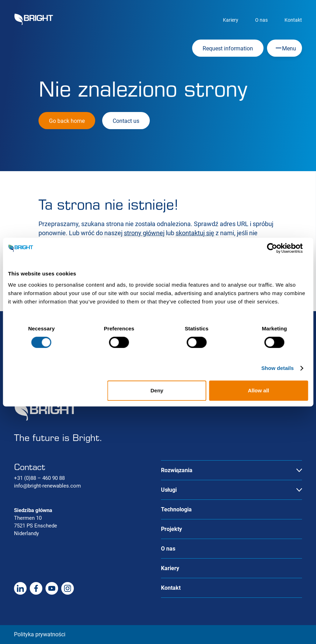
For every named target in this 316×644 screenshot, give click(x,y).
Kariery (231, 20)
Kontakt (293, 20)
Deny (157, 390)
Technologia (176, 509)
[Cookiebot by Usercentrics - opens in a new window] (277, 248)
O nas (261, 20)
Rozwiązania (177, 470)
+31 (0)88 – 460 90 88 (39, 478)
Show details (278, 368)
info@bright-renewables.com (47, 486)
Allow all (258, 390)
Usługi (169, 490)
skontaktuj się (195, 233)
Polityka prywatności (40, 634)
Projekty (171, 529)
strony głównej (144, 233)
